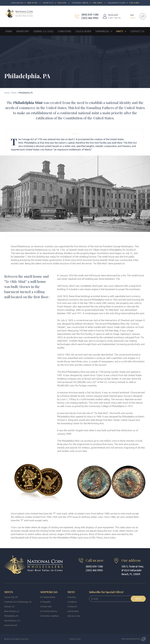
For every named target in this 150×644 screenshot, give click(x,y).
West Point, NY (11, 625)
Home (9, 31)
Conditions (64, 31)
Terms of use (75, 639)
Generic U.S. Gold (43, 31)
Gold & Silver (83, 31)
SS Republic (46, 602)
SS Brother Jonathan (49, 616)
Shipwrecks (102, 31)
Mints (120, 31)
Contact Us (137, 31)
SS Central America (49, 611)
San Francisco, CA (12, 621)
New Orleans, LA (12, 611)
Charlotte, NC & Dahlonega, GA (18, 602)
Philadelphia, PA (11, 616)
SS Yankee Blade (48, 597)
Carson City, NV (11, 597)
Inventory (23, 31)
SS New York (46, 607)
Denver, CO (9, 607)
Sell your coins (74, 616)
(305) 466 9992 (90, 18)
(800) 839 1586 (90, 15)
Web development (130, 639)
